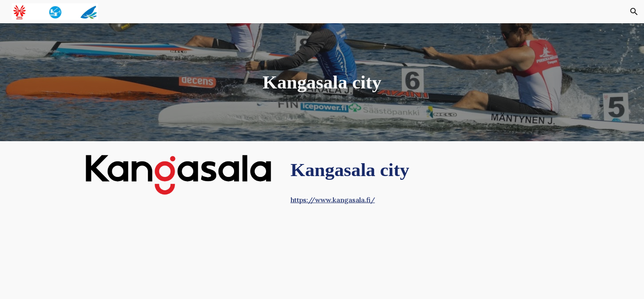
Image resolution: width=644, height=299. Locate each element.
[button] (634, 12)
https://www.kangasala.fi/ (333, 200)
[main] (322, 82)
